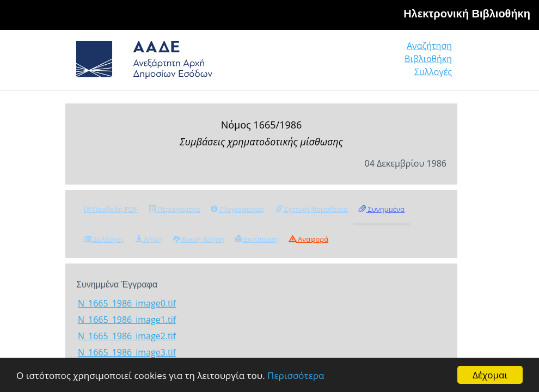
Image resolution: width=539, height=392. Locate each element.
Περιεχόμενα (174, 209)
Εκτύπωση (257, 239)
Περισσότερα (296, 375)
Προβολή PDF (111, 209)
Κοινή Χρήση (199, 239)
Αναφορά (309, 239)
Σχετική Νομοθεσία (312, 209)
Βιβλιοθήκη (428, 59)
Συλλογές (433, 72)
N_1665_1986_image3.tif (127, 352)
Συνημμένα (382, 209)
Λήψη (149, 239)
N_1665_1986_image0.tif (127, 303)
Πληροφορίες (237, 209)
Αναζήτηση (429, 46)
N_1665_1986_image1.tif (127, 320)
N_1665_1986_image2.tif (127, 336)
